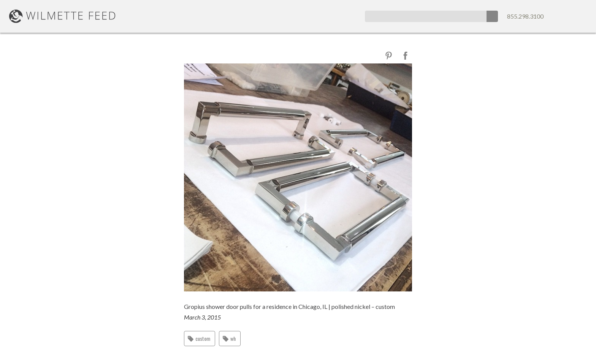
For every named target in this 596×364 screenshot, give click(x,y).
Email (567, 16)
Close (192, 55)
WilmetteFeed (62, 16)
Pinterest (389, 56)
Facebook (405, 56)
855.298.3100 (525, 16)
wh (233, 338)
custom (203, 338)
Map (582, 16)
